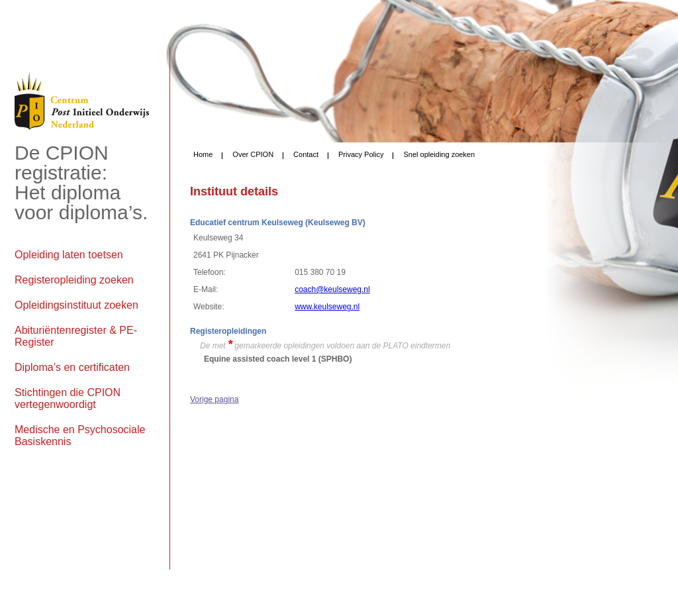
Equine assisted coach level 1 (260, 359)
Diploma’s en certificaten (72, 367)
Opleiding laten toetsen (69, 255)
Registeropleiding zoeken (74, 280)
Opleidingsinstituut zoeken (76, 305)
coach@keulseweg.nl (332, 289)
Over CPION (253, 154)
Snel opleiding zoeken (439, 154)
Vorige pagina (214, 399)
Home (203, 154)
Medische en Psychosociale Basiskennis (80, 436)
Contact (306, 154)
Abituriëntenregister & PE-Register (76, 336)
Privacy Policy (361, 154)
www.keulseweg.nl (327, 307)
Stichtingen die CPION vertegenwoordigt (68, 398)
